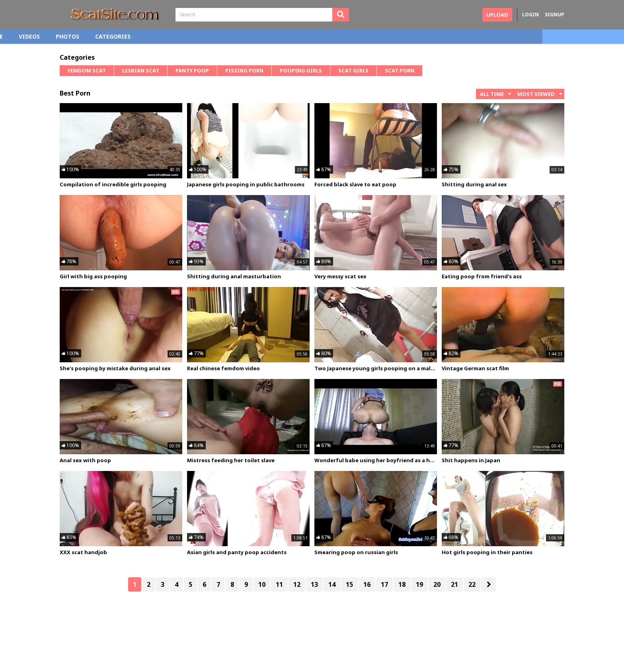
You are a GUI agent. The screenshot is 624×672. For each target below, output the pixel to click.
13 (314, 584)
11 (279, 584)
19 (419, 584)
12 (297, 584)
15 (349, 584)
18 (402, 584)
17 (384, 584)
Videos (111, 36)
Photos (149, 36)
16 (367, 584)
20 (437, 584)
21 (454, 584)
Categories (194, 36)
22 (472, 584)
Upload (497, 15)
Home (76, 36)
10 (262, 584)
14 (332, 584)
